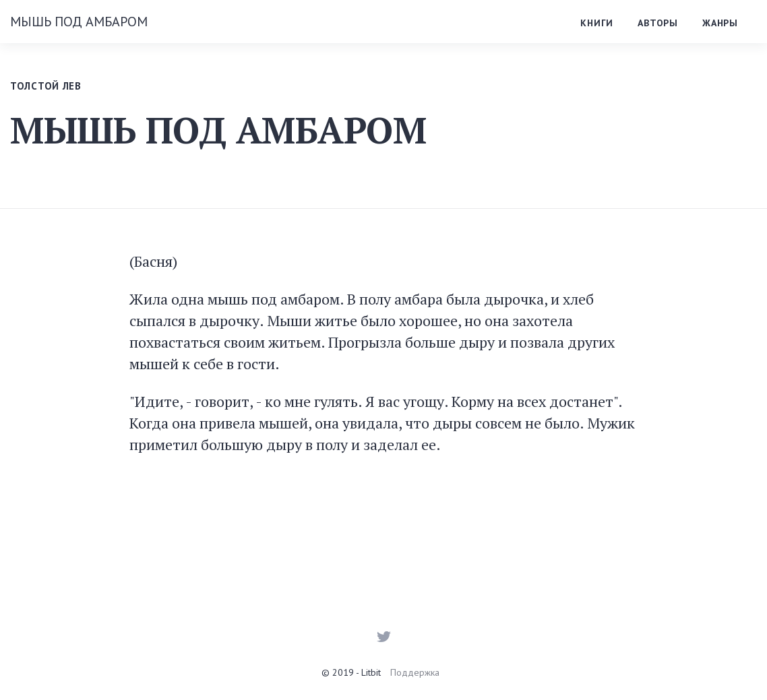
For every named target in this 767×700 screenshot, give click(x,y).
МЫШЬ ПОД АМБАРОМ (79, 22)
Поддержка (415, 672)
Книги (597, 23)
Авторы (658, 23)
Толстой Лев (46, 86)
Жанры (720, 23)
